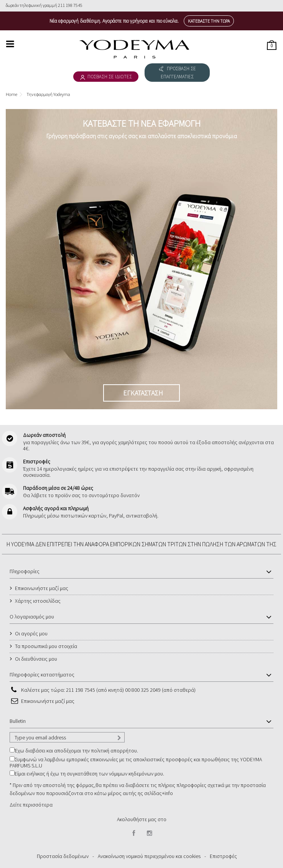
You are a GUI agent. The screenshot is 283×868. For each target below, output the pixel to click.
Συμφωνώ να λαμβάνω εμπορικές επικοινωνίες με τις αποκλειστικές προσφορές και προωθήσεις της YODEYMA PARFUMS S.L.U (136, 762)
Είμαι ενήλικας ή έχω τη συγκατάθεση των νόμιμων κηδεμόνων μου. (89, 774)
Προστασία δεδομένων (63, 856)
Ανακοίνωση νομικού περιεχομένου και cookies (149, 856)
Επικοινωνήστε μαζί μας (42, 588)
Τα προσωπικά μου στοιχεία (46, 646)
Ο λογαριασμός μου (32, 617)
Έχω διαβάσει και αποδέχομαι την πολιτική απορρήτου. (76, 751)
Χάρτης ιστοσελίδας (38, 601)
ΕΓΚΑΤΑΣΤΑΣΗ (143, 393)
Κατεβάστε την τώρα (209, 21)
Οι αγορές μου (31, 633)
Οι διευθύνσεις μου (36, 659)
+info (167, 793)
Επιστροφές (223, 856)
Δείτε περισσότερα (31, 805)
